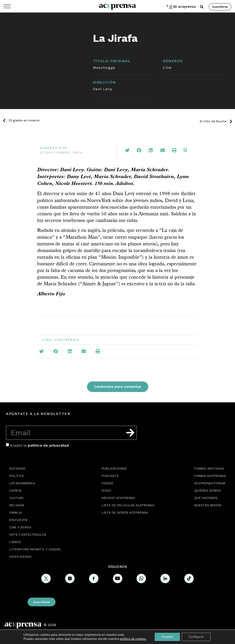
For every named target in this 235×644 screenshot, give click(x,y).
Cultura (16, 498)
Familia (15, 512)
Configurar (196, 637)
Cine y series (20, 527)
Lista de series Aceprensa (125, 512)
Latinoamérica (22, 483)
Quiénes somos (207, 490)
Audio (106, 490)
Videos (107, 483)
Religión (17, 505)
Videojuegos (20, 557)
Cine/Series (66, 340)
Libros (15, 542)
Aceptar (167, 637)
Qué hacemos (206, 498)
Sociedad (17, 468)
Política (17, 476)
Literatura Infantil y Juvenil (35, 549)
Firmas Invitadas (209, 468)
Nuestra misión (208, 505)
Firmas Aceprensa (210, 476)
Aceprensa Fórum (210, 483)
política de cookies (133, 639)
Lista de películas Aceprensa (128, 505)
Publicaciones (114, 468)
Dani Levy (103, 89)
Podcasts (110, 476)
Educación (18, 520)
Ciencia (15, 490)
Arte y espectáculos (28, 535)
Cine (167, 68)
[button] (202, 7)
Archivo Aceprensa (118, 498)
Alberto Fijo (54, 148)
